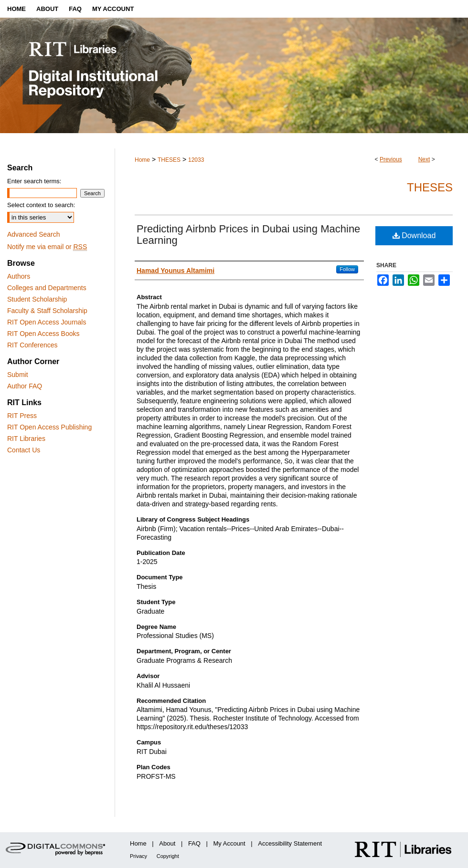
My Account (229, 843)
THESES (169, 160)
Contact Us (24, 450)
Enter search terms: (34, 181)
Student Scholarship (37, 299)
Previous (391, 159)
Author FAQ (25, 386)
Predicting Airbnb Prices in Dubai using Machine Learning (248, 235)
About (167, 843)
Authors (19, 276)
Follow (347, 269)
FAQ (194, 843)
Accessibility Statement (290, 843)
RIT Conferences (32, 345)
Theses (430, 187)
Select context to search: (41, 205)
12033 (196, 160)
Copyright (168, 856)
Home (142, 160)
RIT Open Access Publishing (49, 427)
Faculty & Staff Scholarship (47, 311)
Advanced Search (34, 234)
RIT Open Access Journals (47, 322)
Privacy (138, 856)
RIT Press (22, 416)
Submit (18, 375)
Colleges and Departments (47, 288)
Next (424, 159)
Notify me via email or (47, 247)
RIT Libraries (26, 439)
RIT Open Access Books (43, 334)
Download (414, 235)
